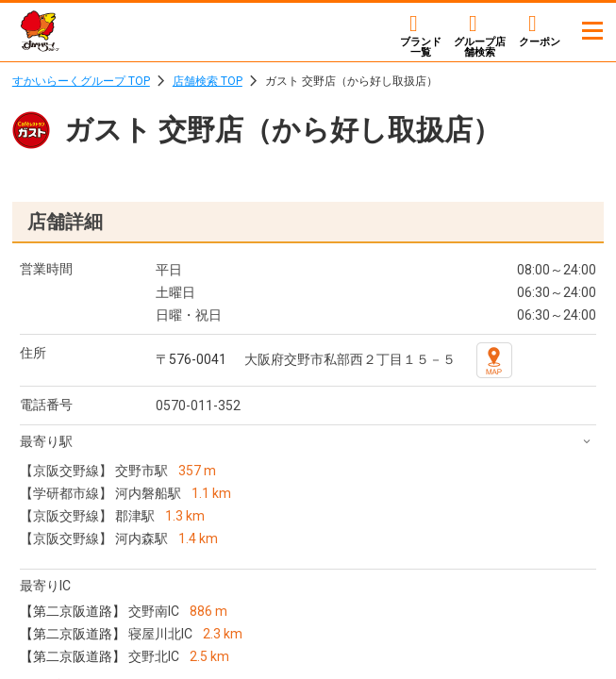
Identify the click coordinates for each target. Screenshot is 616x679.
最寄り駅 (46, 441)
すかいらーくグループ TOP (81, 81)
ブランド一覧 (421, 47)
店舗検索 (480, 47)
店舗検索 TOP (208, 81)
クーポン (540, 41)
